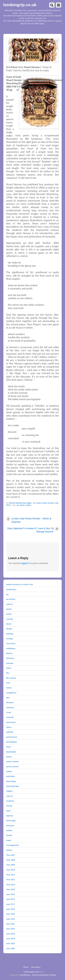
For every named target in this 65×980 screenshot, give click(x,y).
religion (9, 791)
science (10, 796)
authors (10, 604)
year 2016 (11, 899)
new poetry (11, 722)
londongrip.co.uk (32, 972)
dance (9, 624)
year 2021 (11, 924)
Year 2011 (11, 875)
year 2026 (11, 948)
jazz (8, 698)
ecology (10, 638)
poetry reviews (48, 503)
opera (9, 727)
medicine (10, 707)
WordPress (25, 975)
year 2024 (11, 938)
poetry (28, 505)
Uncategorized (13, 845)
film (8, 673)
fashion (9, 653)
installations (11, 693)
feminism (10, 658)
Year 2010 (11, 870)
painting (10, 732)
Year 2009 (11, 865)
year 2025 (11, 943)
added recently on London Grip (20, 584)
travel (9, 840)
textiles (9, 830)
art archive (11, 599)
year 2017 (11, 904)
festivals (10, 663)
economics (11, 643)
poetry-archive (12, 766)
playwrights (11, 752)
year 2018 (11, 909)
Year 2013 (11, 884)
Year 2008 (11, 860)
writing (9, 850)
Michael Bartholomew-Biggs (20, 503)
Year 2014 (11, 889)
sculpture (10, 801)
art (34, 503)
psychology (11, 781)
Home (26, 967)
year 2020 (11, 919)
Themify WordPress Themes (44, 975)
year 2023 (11, 934)
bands (9, 609)
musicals (10, 717)
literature (10, 702)
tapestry (10, 816)
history (9, 688)
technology (11, 820)
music (9, 712)
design (9, 629)
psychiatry (11, 776)
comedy (10, 619)
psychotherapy (13, 786)
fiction (9, 668)
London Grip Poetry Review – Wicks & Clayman (31, 520)
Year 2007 (11, 855)
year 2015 (11, 894)
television (10, 825)
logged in (25, 563)
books (39, 503)
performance (12, 737)
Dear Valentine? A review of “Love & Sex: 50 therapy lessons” (31, 530)
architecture (11, 589)
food (8, 683)
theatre (9, 835)
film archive (11, 678)
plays (9, 747)
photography (12, 742)
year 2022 (11, 929)
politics (9, 771)
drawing (10, 634)
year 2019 (11, 914)
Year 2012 (11, 879)
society (9, 806)
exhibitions (11, 648)
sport (8, 811)
